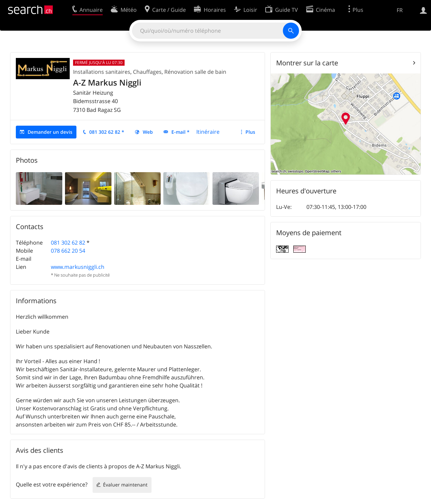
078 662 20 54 (68, 251)
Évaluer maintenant (125, 485)
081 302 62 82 (68, 243)
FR (400, 10)
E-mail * (180, 132)
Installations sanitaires (102, 72)
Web (148, 132)
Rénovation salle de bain (195, 72)
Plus (250, 132)
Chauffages (147, 72)
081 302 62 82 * (107, 132)
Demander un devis (50, 132)
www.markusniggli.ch (78, 267)
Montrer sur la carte (307, 63)
